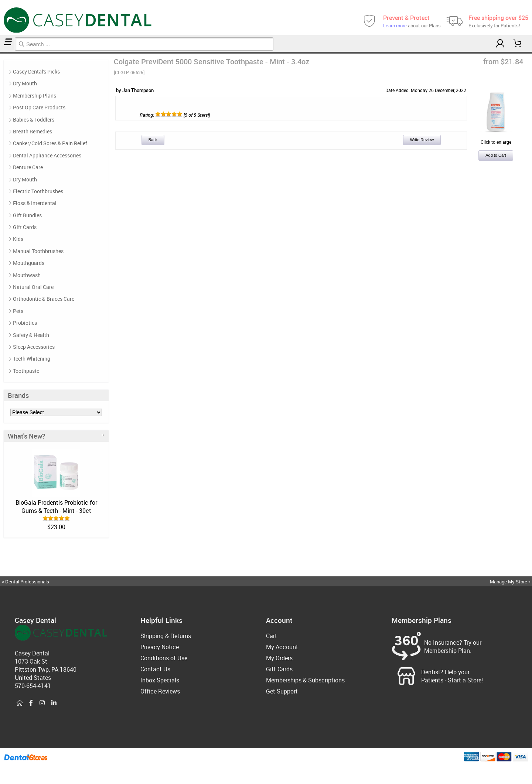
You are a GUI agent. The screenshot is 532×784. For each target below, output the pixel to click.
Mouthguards (29, 263)
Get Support (282, 691)
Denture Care (28, 167)
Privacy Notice (160, 647)
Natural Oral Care (33, 287)
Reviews (8, 53)
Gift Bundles (27, 215)
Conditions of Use (164, 658)
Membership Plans (35, 96)
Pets (18, 311)
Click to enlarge (496, 139)
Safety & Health (31, 335)
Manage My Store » (511, 582)
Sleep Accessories (34, 347)
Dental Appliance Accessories (47, 155)
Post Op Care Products (39, 107)
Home (1, 53)
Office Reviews (160, 691)
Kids (18, 239)
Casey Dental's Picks (4, 53)
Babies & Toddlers (34, 120)
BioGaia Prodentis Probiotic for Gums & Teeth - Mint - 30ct (56, 507)
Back (153, 140)
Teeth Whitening (32, 359)
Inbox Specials (160, 680)
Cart (272, 636)
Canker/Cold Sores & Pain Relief (50, 143)
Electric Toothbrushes (38, 191)
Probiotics (25, 323)
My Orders (279, 658)
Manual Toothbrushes (38, 251)
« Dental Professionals (25, 582)
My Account (282, 647)
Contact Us (155, 669)
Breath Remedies (33, 131)
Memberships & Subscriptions (305, 680)
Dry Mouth (25, 83)
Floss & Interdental (35, 203)
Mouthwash (27, 275)
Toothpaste (26, 371)
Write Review (422, 140)
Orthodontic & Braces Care (44, 299)
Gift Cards (25, 227)
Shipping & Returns (166, 636)
